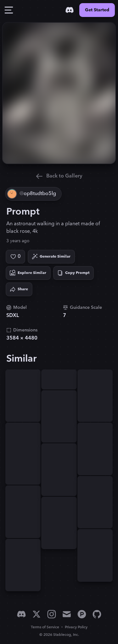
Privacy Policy (76, 627)
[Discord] (70, 10)
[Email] (67, 614)
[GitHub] (97, 614)
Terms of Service (45, 627)
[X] (37, 614)
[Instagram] (52, 614)
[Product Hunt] (82, 614)
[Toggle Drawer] (9, 10)
